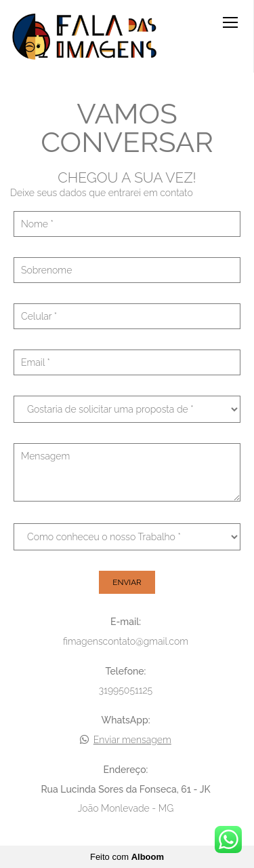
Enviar (127, 582)
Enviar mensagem (132, 740)
